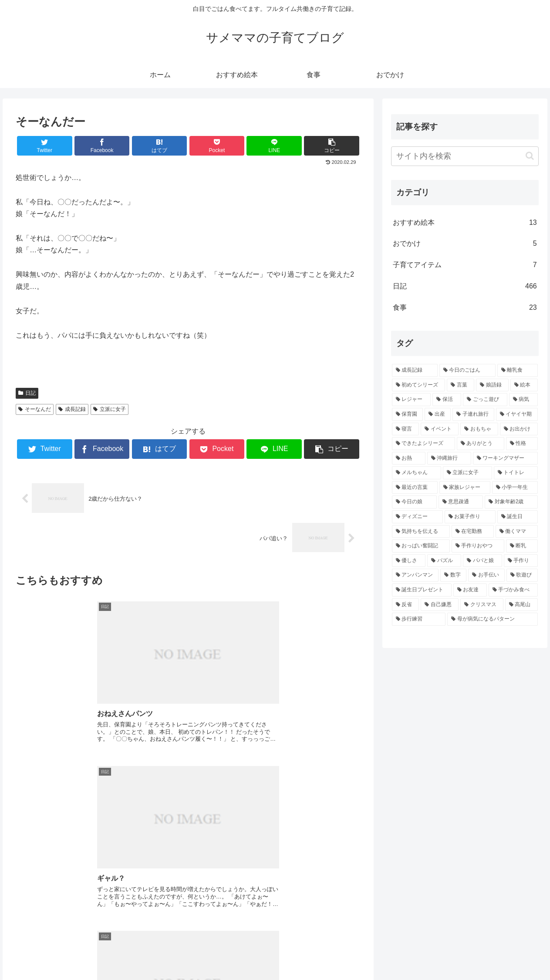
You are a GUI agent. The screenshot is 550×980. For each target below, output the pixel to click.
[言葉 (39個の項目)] (461, 385)
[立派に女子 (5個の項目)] (467, 473)
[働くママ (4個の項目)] (517, 532)
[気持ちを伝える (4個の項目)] (421, 532)
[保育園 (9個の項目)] (408, 414)
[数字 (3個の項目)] (453, 575)
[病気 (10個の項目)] (523, 400)
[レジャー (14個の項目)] (412, 400)
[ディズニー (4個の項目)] (417, 517)
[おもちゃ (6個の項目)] (479, 429)
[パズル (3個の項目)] (444, 561)
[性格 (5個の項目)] (522, 444)
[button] (530, 156)
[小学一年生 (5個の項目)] (515, 488)
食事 (465, 308)
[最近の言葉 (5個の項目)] (415, 488)
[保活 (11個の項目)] (447, 400)
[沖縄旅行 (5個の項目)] (449, 458)
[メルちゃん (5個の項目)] (417, 473)
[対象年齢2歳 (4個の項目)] (511, 502)
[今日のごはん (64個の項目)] (467, 370)
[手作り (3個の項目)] (521, 561)
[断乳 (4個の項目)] (522, 546)
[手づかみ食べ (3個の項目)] (513, 590)
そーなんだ (35, 409)
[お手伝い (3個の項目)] (486, 575)
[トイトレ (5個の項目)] (516, 473)
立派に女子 (110, 409)
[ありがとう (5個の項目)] (481, 444)
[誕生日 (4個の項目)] (518, 517)
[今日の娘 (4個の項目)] (414, 502)
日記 (27, 393)
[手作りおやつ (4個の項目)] (478, 546)
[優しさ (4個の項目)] (409, 561)
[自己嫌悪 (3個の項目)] (440, 605)
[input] (465, 156)
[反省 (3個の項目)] (406, 605)
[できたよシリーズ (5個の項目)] (423, 444)
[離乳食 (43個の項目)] (518, 370)
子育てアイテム (465, 265)
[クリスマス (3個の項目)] (482, 605)
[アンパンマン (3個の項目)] (415, 575)
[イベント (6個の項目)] (440, 429)
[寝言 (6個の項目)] (406, 429)
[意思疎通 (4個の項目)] (461, 502)
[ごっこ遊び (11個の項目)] (485, 400)
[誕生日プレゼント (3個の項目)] (422, 590)
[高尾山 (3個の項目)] (521, 605)
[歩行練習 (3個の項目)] (419, 619)
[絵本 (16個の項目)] (524, 385)
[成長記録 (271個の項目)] (415, 370)
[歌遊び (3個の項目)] (522, 575)
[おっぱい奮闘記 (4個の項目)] (421, 546)
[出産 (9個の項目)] (438, 414)
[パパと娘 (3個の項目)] (483, 561)
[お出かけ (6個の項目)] (519, 429)
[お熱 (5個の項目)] (409, 458)
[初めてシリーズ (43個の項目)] (419, 385)
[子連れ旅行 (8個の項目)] (473, 414)
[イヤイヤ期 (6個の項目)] (517, 414)
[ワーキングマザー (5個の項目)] (505, 458)
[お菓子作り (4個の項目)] (470, 517)
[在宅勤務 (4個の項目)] (473, 532)
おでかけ (465, 244)
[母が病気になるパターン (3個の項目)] (493, 619)
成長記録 (72, 409)
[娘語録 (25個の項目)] (492, 385)
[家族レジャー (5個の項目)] (465, 488)
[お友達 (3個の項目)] (470, 590)
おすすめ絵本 (465, 223)
